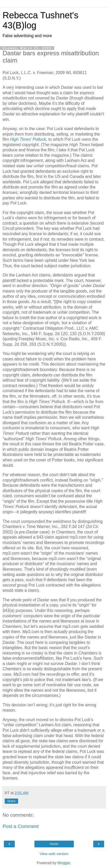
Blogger (64, 863)
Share (11, 801)
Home (54, 844)
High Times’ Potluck (28, 139)
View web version (54, 854)
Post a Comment (21, 826)
